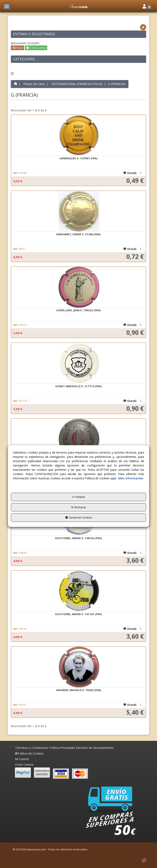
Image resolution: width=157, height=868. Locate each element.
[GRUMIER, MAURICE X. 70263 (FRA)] (78, 667)
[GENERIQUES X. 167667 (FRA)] (78, 135)
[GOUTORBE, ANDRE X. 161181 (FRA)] (78, 591)
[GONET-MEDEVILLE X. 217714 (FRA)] (78, 363)
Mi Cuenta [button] (22, 759)
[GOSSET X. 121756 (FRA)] (78, 439)
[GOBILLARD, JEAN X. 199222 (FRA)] (78, 287)
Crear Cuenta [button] (36, 48)
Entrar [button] (17, 48)
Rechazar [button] (79, 507)
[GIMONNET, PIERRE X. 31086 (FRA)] (78, 211)
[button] (78, 6)
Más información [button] (131, 478)
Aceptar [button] (79, 497)
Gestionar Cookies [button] (79, 518)
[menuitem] (32, 748)
